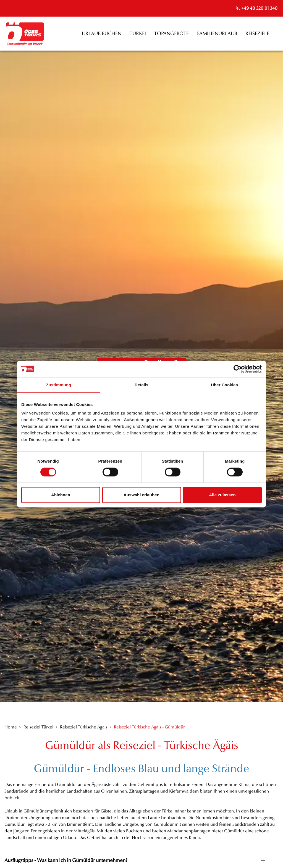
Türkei (138, 34)
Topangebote (171, 34)
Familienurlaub (217, 34)
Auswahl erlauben (141, 495)
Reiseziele (257, 34)
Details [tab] (141, 385)
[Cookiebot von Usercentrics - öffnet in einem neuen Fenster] (238, 369)
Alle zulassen (222, 495)
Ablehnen (61, 495)
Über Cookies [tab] (224, 385)
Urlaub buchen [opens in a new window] (102, 34)
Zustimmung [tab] (59, 385)
